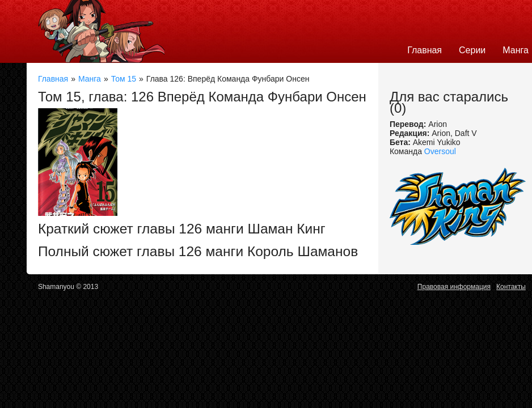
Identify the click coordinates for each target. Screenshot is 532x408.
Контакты (511, 287)
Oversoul (440, 151)
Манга (90, 79)
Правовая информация (454, 287)
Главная (425, 50)
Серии (472, 50)
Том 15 (124, 79)
